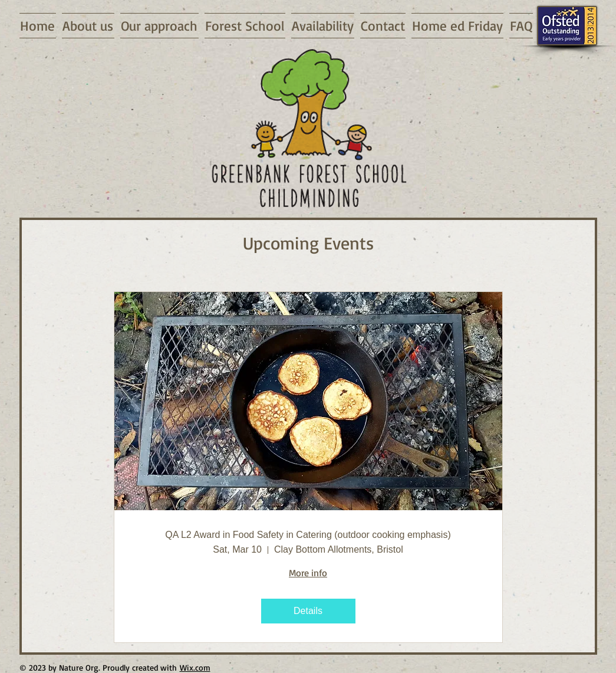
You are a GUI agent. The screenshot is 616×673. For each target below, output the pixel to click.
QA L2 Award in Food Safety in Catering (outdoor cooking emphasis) (308, 535)
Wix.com (195, 667)
